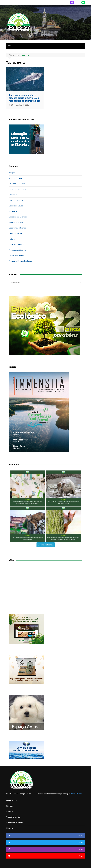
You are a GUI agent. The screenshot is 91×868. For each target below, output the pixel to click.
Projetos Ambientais (17, 250)
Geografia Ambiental (17, 228)
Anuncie (10, 811)
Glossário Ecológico (14, 817)
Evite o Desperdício (17, 222)
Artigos (12, 173)
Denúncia (13, 195)
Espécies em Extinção (18, 217)
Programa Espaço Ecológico (20, 261)
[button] (27, 488)
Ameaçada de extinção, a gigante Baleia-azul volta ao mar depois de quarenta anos (25, 98)
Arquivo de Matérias (15, 822)
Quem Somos (12, 800)
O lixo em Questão (16, 244)
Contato (10, 828)
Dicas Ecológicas (16, 200)
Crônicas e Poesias (17, 184)
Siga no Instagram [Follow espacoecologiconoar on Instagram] (46, 545)
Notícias (12, 239)
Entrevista (13, 211)
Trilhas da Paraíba (16, 255)
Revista (10, 806)
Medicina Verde (15, 233)
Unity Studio (76, 794)
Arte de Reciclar (15, 178)
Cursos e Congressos (18, 189)
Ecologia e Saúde (16, 206)
